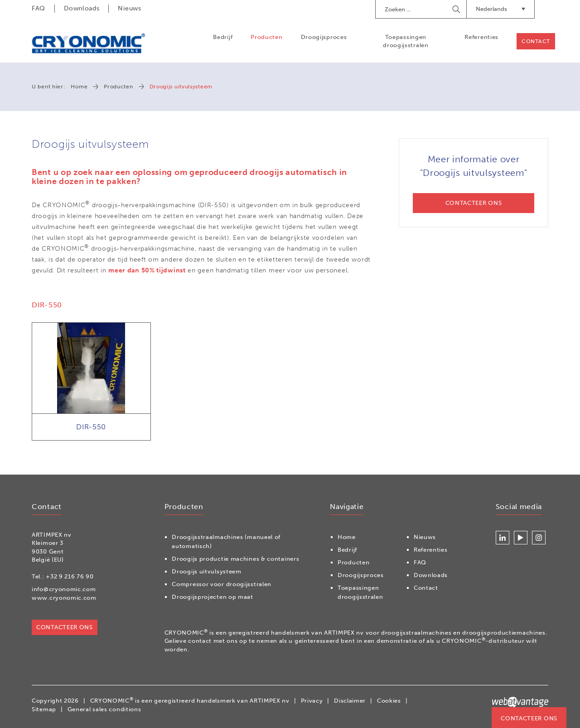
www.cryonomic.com (64, 598)
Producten (266, 37)
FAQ (39, 8)
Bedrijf (223, 37)
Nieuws (129, 8)
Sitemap (44, 709)
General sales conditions (104, 709)
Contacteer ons (529, 718)
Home (79, 87)
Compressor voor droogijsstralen (222, 584)
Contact (536, 41)
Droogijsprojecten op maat (213, 597)
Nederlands (500, 9)
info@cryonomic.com (64, 589)
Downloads (82, 8)
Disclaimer (350, 701)
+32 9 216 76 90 (70, 576)
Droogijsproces (324, 37)
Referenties (481, 37)
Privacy (312, 701)
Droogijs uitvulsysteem (206, 571)
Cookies (389, 701)
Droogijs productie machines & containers (235, 559)
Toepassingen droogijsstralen (406, 41)
